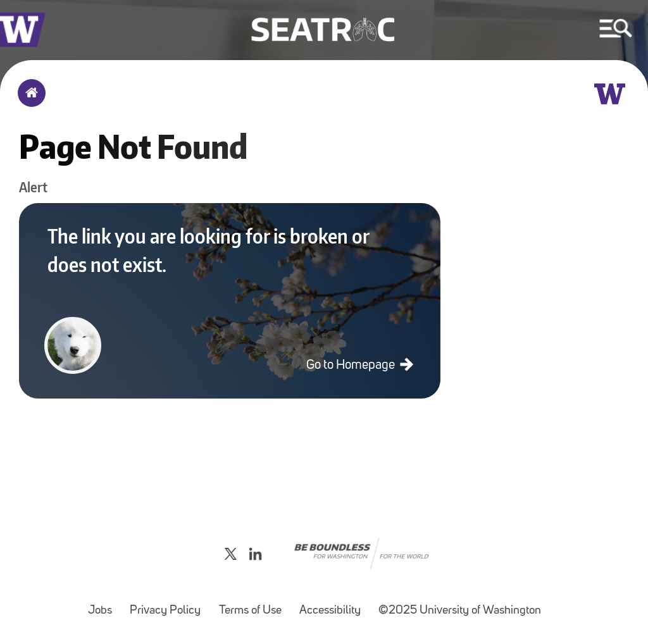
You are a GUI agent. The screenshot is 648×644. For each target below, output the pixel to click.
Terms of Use (254, 604)
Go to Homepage (352, 365)
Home (29, 101)
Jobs (104, 604)
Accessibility (334, 604)
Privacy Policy (169, 604)
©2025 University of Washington (460, 611)
